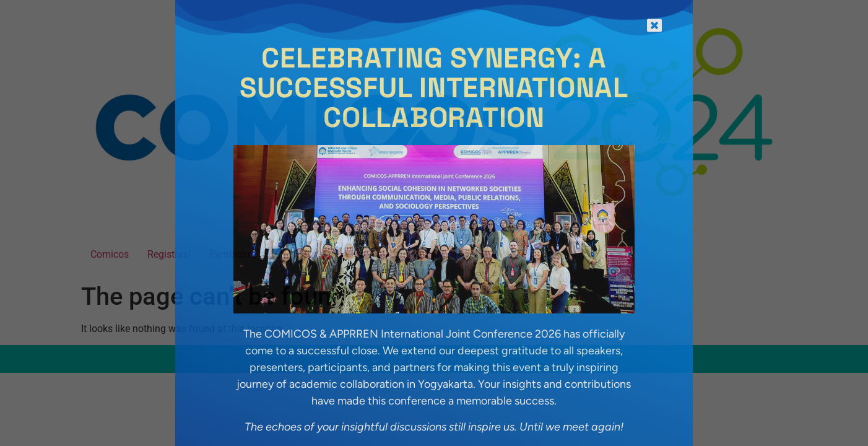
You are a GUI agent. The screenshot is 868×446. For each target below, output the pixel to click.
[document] (434, 223)
